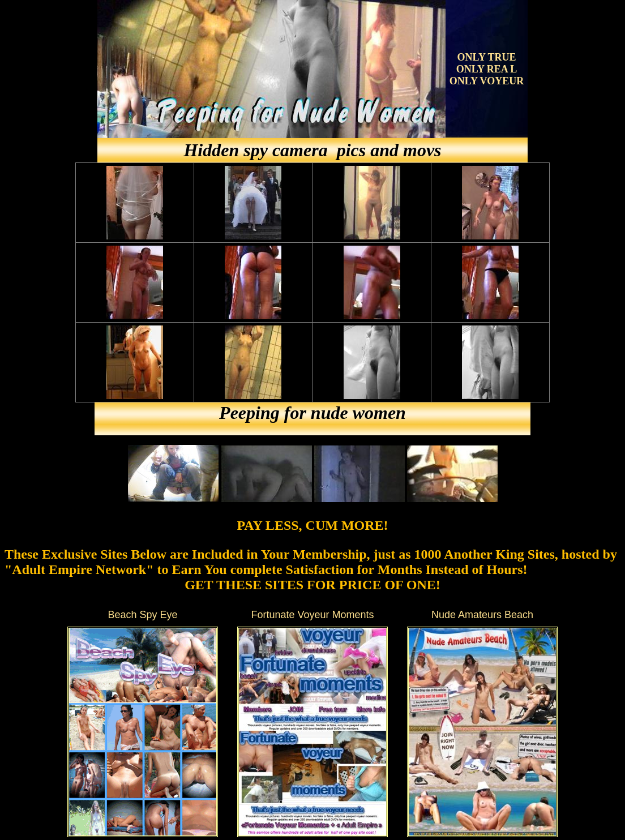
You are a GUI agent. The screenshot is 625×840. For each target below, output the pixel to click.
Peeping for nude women (312, 413)
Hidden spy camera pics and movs (312, 150)
